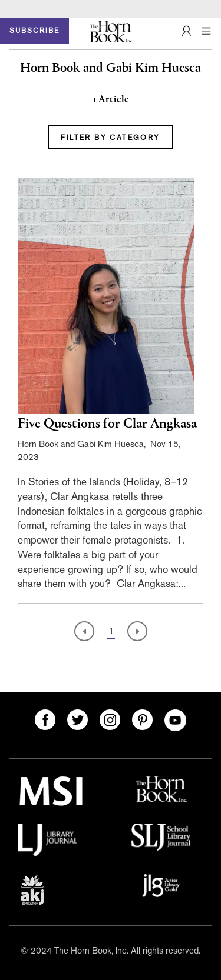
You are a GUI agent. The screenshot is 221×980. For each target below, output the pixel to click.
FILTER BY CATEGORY (110, 138)
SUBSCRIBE (34, 31)
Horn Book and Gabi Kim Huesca (81, 444)
